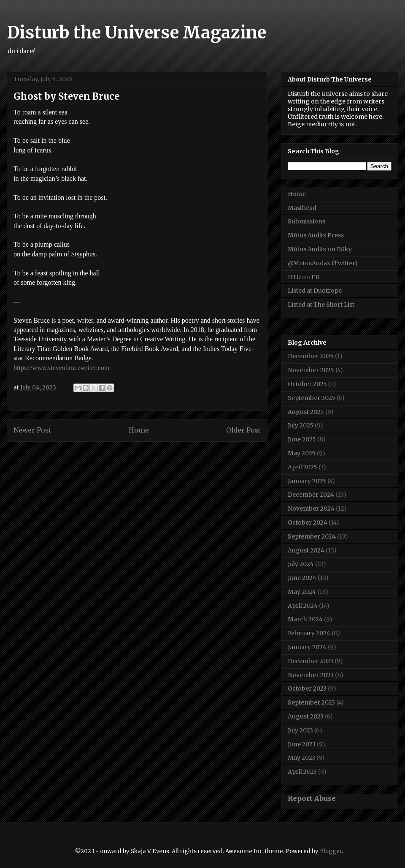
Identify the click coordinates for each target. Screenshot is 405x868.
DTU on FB (304, 277)
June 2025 (302, 439)
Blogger (331, 851)
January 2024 (307, 647)
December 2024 (311, 495)
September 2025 (312, 398)
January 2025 (307, 481)
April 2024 (303, 606)
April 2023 (302, 772)
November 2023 (311, 675)
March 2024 (305, 619)
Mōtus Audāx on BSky (320, 249)
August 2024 (306, 550)
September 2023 (311, 702)
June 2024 (302, 578)
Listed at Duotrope (315, 291)
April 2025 (302, 467)
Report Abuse (312, 798)
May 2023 (301, 758)
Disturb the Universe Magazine (136, 33)
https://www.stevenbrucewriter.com (61, 368)
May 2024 (302, 592)
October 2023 (307, 688)
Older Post (243, 430)
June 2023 (302, 744)
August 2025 (306, 412)
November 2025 (311, 370)
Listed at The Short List (321, 305)
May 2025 (302, 453)
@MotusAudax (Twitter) (323, 263)
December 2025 (311, 356)
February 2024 (309, 633)
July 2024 (301, 564)
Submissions (306, 221)
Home (139, 430)
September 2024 (312, 536)
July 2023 (300, 730)
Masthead (302, 208)
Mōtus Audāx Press (316, 235)
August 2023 (306, 716)
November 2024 (311, 509)
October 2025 (307, 384)
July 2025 (301, 425)
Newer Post (32, 430)
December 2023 (310, 661)
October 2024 (308, 522)
